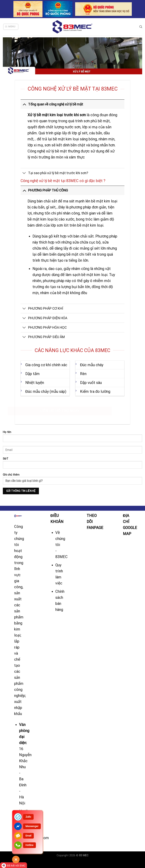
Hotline (29, 845)
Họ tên (72, 438)
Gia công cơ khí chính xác (46, 365)
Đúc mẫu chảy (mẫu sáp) (46, 391)
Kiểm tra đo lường (95, 391)
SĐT (72, 464)
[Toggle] (24, 104)
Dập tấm (32, 374)
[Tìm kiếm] (141, 27)
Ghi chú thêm (72, 484)
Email (28, 836)
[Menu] (11, 27)
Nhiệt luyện (35, 383)
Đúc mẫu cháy (92, 365)
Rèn (83, 374)
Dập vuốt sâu (91, 383)
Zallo (28, 817)
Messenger (32, 826)
